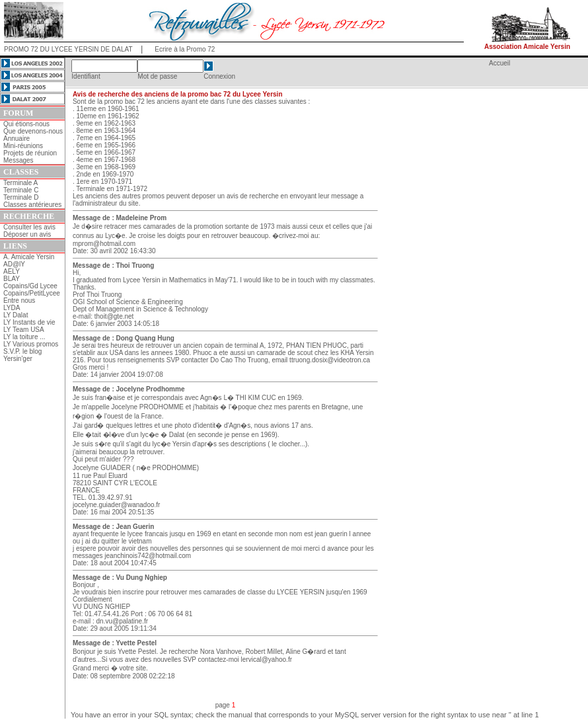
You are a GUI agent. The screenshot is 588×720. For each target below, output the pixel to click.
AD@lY (14, 264)
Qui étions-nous (26, 124)
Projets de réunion (30, 153)
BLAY (12, 279)
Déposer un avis (27, 234)
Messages (18, 160)
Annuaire (17, 139)
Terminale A (20, 183)
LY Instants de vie (29, 322)
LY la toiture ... (24, 337)
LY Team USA (24, 330)
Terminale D (21, 197)
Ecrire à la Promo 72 (185, 49)
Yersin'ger (18, 359)
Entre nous (19, 300)
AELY (12, 271)
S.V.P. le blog (22, 351)
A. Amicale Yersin (29, 257)
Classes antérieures (32, 205)
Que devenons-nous (33, 131)
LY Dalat (16, 315)
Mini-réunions (23, 146)
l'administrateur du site (106, 203)
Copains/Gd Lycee (30, 286)
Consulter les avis (29, 227)
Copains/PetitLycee (32, 293)
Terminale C (21, 190)
